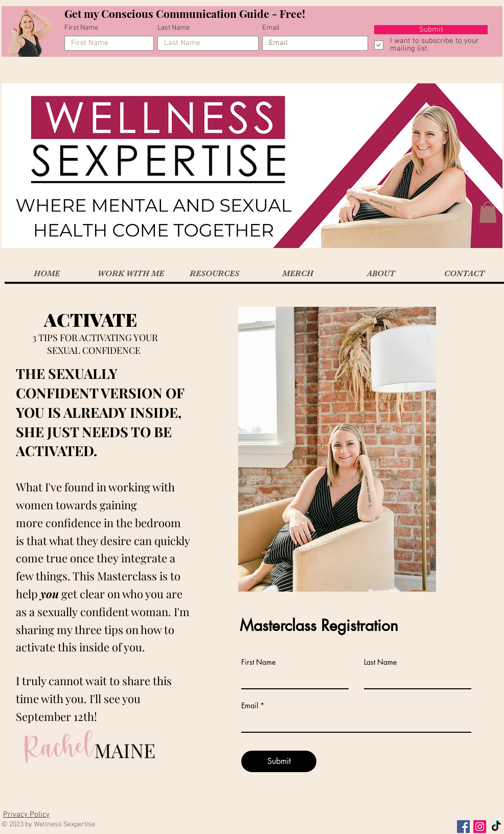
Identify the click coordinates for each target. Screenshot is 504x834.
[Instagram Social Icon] (480, 827)
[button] (488, 212)
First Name (81, 28)
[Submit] (431, 30)
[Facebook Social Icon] (463, 827)
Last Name (174, 28)
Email (271, 28)
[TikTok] (496, 827)
